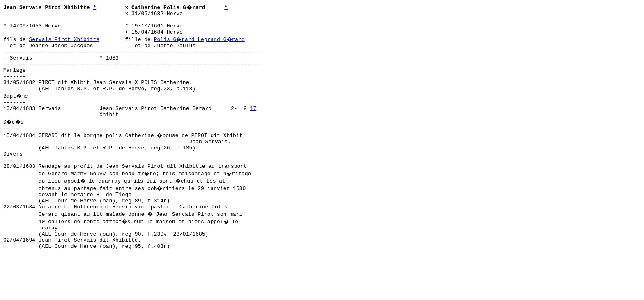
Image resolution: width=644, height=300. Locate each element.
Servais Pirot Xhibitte (64, 44)
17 (253, 125)
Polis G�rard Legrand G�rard (200, 44)
